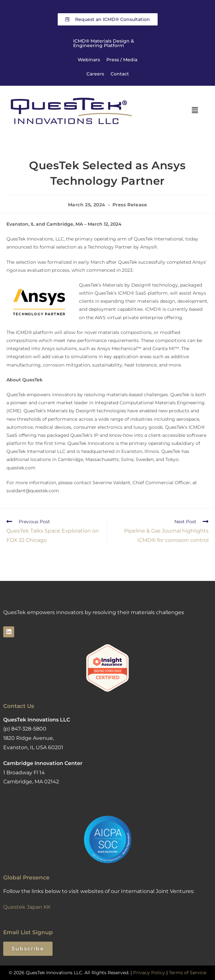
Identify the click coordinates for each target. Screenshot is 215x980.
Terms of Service (188, 973)
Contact (120, 74)
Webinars (89, 60)
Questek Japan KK (27, 907)
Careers (95, 74)
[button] (195, 110)
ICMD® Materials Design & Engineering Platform (104, 43)
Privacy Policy (149, 973)
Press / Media (122, 60)
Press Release (130, 205)
